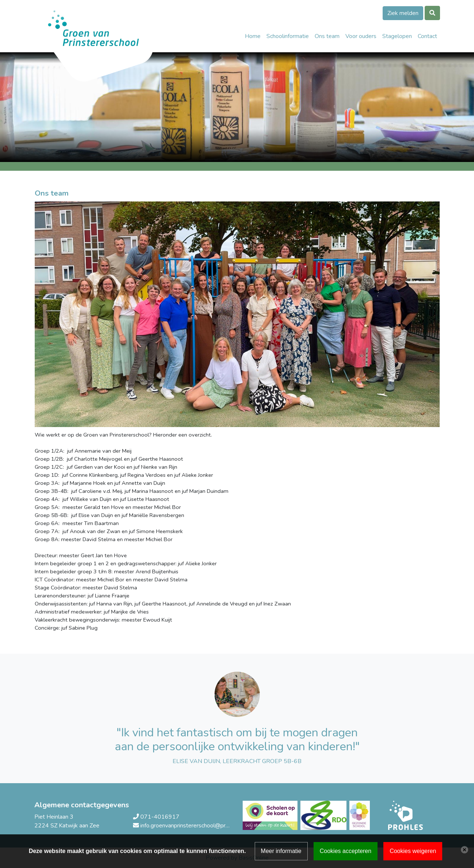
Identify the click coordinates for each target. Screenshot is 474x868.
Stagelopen (397, 36)
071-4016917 (160, 817)
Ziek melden (403, 13)
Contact (427, 36)
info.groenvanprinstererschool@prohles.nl (193, 826)
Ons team (327, 36)
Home (253, 36)
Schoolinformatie (288, 36)
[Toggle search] (432, 13)
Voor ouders (361, 36)
